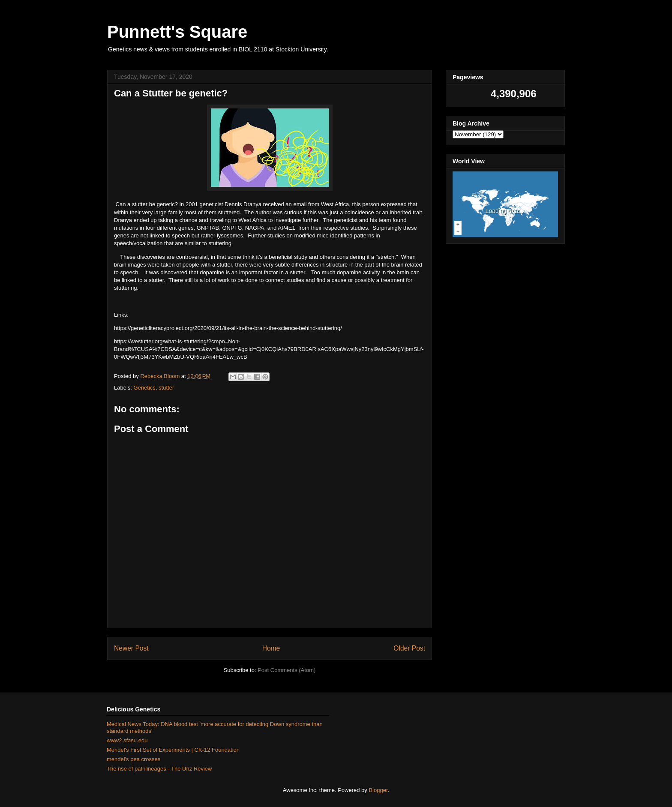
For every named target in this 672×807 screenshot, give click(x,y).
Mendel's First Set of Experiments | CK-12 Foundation (173, 750)
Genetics (145, 388)
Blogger (378, 790)
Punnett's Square (177, 32)
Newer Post (131, 648)
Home (271, 648)
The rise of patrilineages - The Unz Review (159, 769)
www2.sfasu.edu (127, 740)
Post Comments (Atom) (286, 670)
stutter (166, 388)
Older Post (409, 648)
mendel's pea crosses (133, 759)
